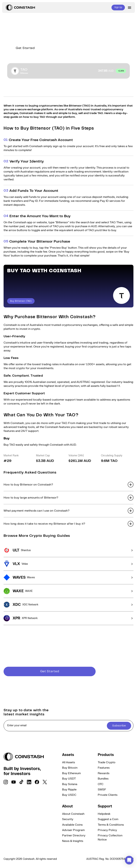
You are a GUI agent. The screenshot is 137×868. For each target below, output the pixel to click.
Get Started (25, 48)
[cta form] (68, 726)
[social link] (6, 782)
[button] (68, 485)
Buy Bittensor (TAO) (21, 301)
